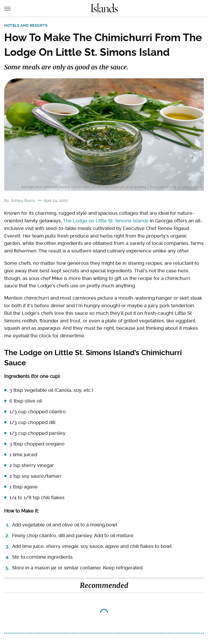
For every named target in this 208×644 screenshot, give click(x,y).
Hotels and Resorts (26, 25)
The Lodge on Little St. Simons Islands (106, 221)
